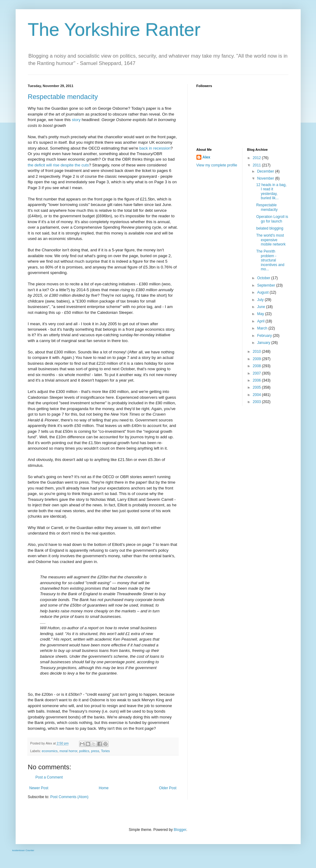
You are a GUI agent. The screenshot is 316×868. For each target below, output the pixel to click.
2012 (257, 158)
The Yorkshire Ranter (114, 30)
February (265, 336)
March (263, 328)
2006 (257, 380)
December (266, 171)
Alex (206, 157)
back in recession (155, 148)
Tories (105, 751)
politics (84, 751)
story (76, 120)
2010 (257, 352)
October (264, 278)
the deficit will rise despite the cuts (58, 165)
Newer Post (39, 788)
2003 (257, 402)
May (261, 314)
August (263, 292)
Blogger (180, 830)
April (261, 321)
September (267, 285)
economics (50, 751)
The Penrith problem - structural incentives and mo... (270, 260)
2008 (257, 366)
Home (104, 788)
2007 (257, 373)
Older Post (168, 788)
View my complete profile (217, 165)
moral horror (68, 751)
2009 (257, 359)
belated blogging (270, 228)
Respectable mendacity (63, 97)
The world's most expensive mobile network (271, 240)
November (266, 178)
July (261, 300)
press (95, 751)
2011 (257, 165)
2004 (257, 395)
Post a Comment (49, 777)
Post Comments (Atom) (69, 797)
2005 (257, 387)
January (264, 343)
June (262, 307)
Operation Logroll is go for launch (272, 219)
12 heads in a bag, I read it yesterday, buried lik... (271, 191)
